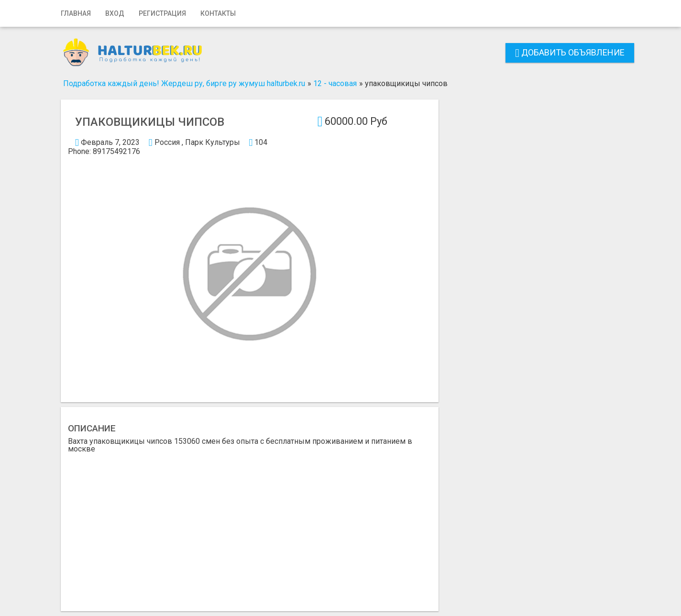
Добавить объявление (570, 52)
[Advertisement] (250, 525)
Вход (115, 13)
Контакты (218, 13)
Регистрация (162, 13)
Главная (76, 13)
